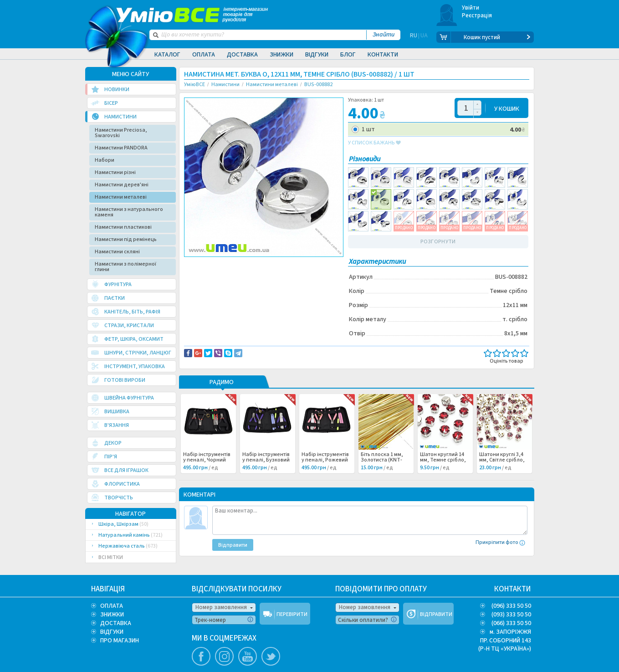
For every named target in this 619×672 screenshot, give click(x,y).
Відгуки (317, 55)
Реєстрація (477, 15)
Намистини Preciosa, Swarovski (121, 133)
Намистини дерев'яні (122, 185)
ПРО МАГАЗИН (120, 641)
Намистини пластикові (123, 227)
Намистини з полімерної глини (125, 267)
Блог (348, 55)
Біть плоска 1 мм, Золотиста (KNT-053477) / (385, 460)
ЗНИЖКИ (112, 615)
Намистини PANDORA (121, 148)
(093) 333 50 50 (511, 615)
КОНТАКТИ (513, 589)
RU (414, 37)
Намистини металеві (121, 197)
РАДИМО (222, 383)
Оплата (204, 55)
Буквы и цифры (210, 274)
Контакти (383, 55)
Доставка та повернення (223, 265)
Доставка (242, 55)
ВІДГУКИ (112, 632)
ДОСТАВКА (116, 623)
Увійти (471, 8)
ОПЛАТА (112, 606)
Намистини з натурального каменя (129, 212)
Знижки (281, 55)
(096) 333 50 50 (511, 606)
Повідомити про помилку (297, 265)
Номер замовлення (221, 607)
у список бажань (374, 143)
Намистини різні (115, 172)
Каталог (167, 55)
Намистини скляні (117, 252)
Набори (105, 160)
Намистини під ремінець (126, 239)
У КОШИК (507, 108)
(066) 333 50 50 (511, 623)
